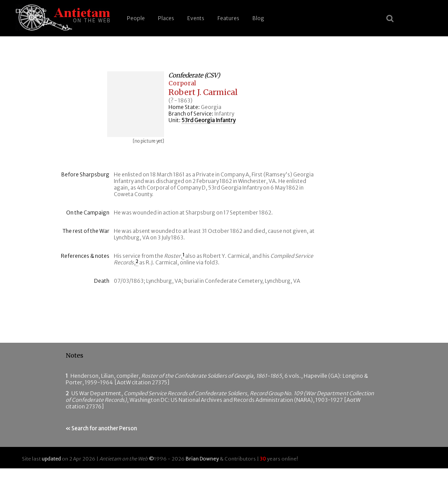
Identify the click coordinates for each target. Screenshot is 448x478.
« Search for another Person (101, 428)
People (136, 18)
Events (196, 18)
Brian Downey (202, 459)
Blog (258, 18)
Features (228, 18)
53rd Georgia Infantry (208, 120)
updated (51, 459)
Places (166, 18)
